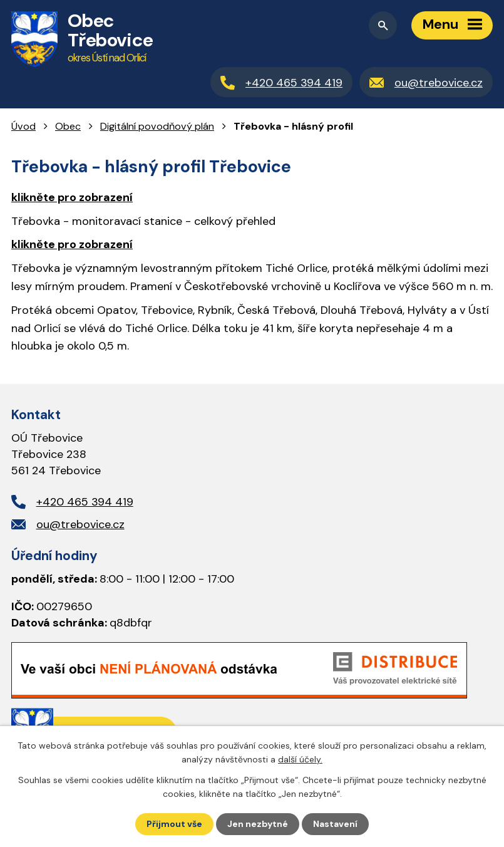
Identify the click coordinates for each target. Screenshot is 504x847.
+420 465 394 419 (85, 502)
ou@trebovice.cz (80, 524)
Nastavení (335, 824)
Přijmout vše (174, 824)
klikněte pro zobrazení (72, 197)
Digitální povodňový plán (157, 126)
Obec (68, 126)
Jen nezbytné (258, 824)
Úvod (23, 126)
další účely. (300, 759)
